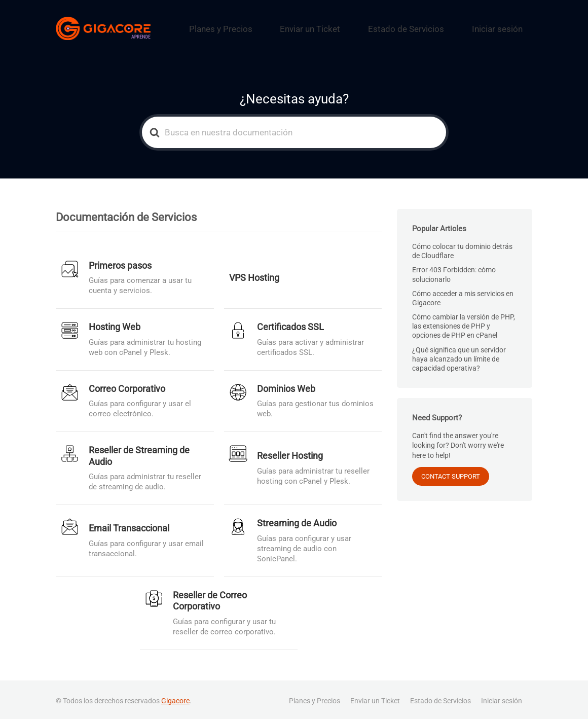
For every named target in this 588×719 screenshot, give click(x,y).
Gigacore (175, 698)
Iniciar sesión (505, 27)
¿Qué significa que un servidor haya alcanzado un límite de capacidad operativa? (459, 356)
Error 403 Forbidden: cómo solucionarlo (454, 272)
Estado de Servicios (433, 27)
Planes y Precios (284, 27)
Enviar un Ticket (356, 27)
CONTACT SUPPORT (451, 473)
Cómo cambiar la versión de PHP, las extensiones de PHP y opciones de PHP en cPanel (464, 323)
